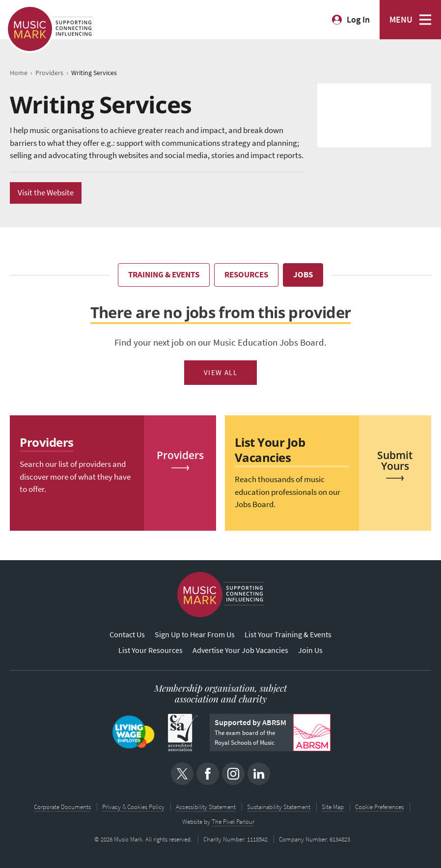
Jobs (303, 275)
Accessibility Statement (206, 807)
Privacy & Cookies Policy (133, 807)
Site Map (333, 807)
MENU (401, 20)
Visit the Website (46, 193)
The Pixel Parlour (233, 822)
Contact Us (127, 635)
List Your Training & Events (288, 635)
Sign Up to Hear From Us (195, 635)
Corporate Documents (62, 807)
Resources (246, 275)
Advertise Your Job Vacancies (240, 650)
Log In (358, 20)
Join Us (310, 650)
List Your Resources (151, 650)
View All (221, 373)
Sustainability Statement (279, 807)
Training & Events (164, 275)
